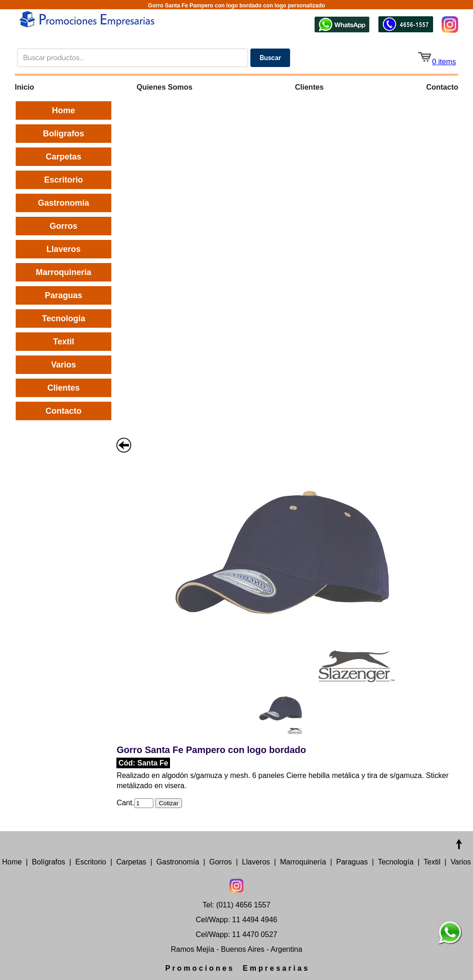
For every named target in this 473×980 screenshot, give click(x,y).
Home (64, 110)
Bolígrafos (49, 862)
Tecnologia (64, 318)
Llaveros (64, 249)
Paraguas (64, 295)
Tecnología (396, 862)
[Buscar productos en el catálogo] (133, 58)
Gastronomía (178, 862)
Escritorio (64, 180)
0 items (437, 62)
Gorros (64, 226)
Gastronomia (64, 203)
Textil (64, 342)
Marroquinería (303, 862)
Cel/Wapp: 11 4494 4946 (236, 920)
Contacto (442, 87)
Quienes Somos (165, 87)
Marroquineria (64, 272)
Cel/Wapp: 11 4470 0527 (236, 934)
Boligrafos (64, 134)
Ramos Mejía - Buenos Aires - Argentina (237, 949)
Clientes (309, 87)
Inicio (24, 87)
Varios (64, 365)
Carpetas (64, 157)
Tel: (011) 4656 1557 (237, 905)
